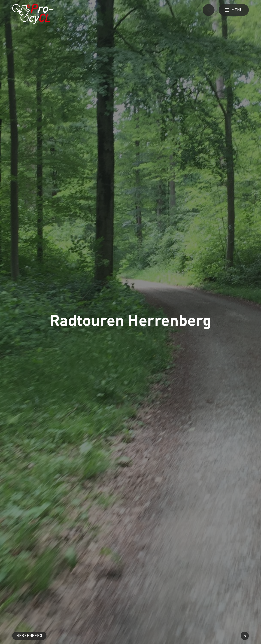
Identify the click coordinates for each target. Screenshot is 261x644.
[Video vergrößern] (245, 636)
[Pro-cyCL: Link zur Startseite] (33, 14)
